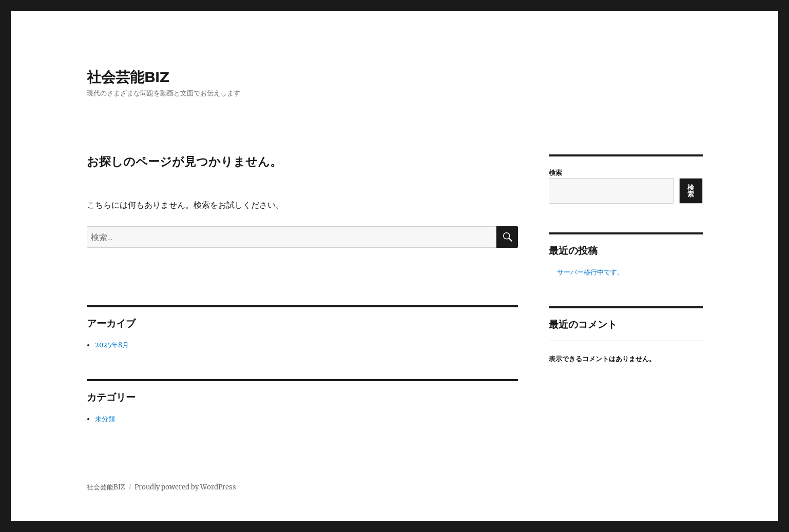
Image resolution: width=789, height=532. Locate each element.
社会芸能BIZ (128, 77)
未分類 (105, 419)
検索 (555, 173)
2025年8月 (112, 345)
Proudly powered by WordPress (185, 487)
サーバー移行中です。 (590, 272)
